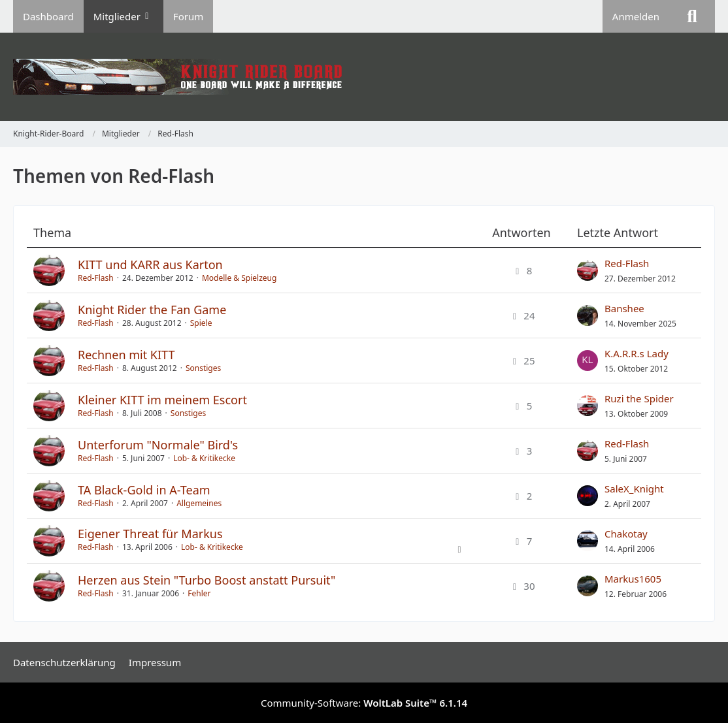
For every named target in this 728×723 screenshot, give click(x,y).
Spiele (201, 323)
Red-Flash (96, 278)
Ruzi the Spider (639, 398)
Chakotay (626, 534)
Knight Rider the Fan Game (152, 310)
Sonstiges (203, 368)
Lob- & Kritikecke (204, 458)
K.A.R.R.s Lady (637, 353)
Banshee (624, 308)
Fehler (199, 593)
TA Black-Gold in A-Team (144, 490)
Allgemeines (199, 503)
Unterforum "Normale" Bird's (158, 445)
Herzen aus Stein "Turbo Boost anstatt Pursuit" (207, 580)
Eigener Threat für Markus (150, 534)
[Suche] (692, 16)
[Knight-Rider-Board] (364, 77)
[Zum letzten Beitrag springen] (587, 270)
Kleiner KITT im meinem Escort (162, 400)
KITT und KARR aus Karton (150, 265)
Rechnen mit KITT (126, 355)
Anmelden (636, 16)
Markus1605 (633, 579)
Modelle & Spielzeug (239, 278)
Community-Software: (364, 703)
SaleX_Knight (634, 489)
